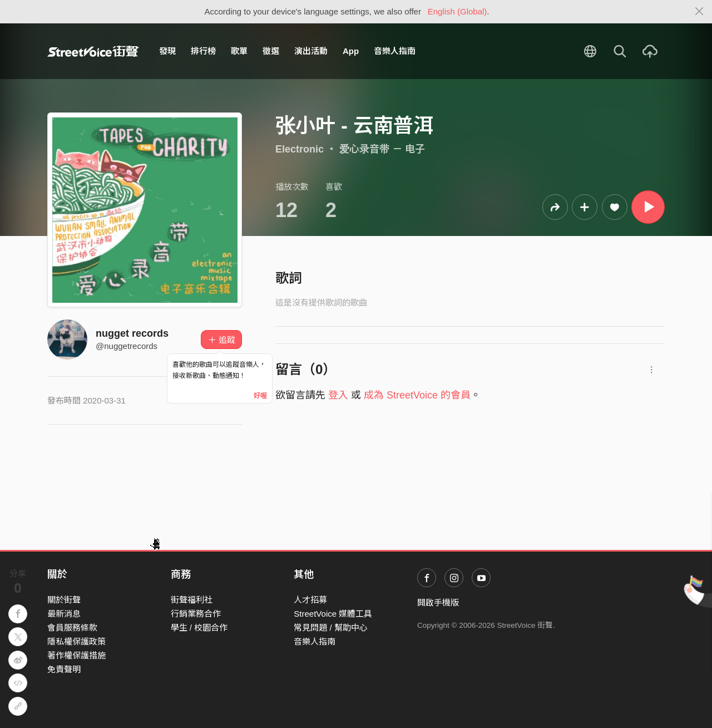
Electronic (300, 149)
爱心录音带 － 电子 (382, 149)
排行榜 (203, 51)
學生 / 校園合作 (199, 628)
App (351, 51)
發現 (167, 51)
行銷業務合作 (196, 614)
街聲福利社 (192, 600)
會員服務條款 (72, 628)
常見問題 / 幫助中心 (331, 628)
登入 (338, 395)
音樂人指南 (395, 51)
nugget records (132, 333)
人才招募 (310, 600)
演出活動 (311, 51)
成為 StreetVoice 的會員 (417, 395)
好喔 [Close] (260, 396)
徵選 (271, 51)
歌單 (239, 51)
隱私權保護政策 (76, 641)
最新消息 (64, 614)
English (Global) (458, 11)
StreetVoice (93, 51)
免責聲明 (64, 669)
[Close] (699, 12)
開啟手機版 (438, 602)
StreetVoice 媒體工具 (333, 614)
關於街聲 (64, 600)
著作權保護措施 (76, 655)
